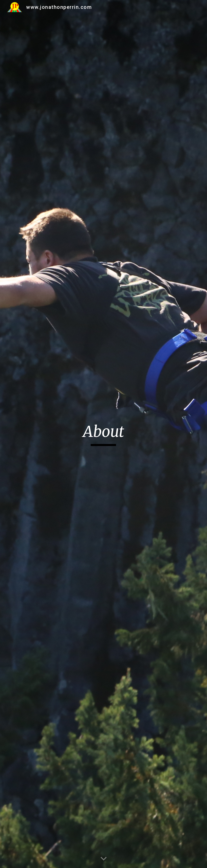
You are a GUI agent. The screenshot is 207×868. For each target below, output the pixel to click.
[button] (104, 859)
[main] (103, 434)
